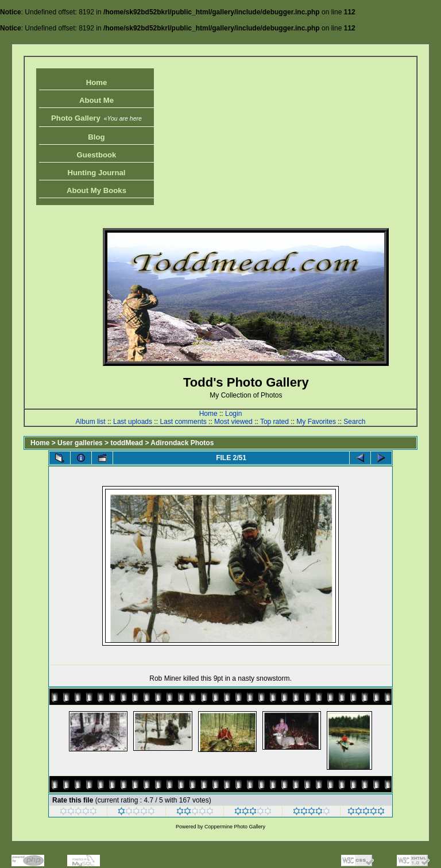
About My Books (96, 190)
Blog (96, 137)
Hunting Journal (96, 173)
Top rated (274, 422)
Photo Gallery (96, 118)
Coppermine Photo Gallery (235, 827)
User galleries (80, 443)
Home (97, 82)
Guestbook (97, 155)
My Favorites (316, 422)
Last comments (183, 422)
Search (354, 422)
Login (233, 414)
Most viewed (233, 422)
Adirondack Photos (182, 443)
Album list (91, 422)
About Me (96, 100)
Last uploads (133, 422)
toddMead (127, 443)
